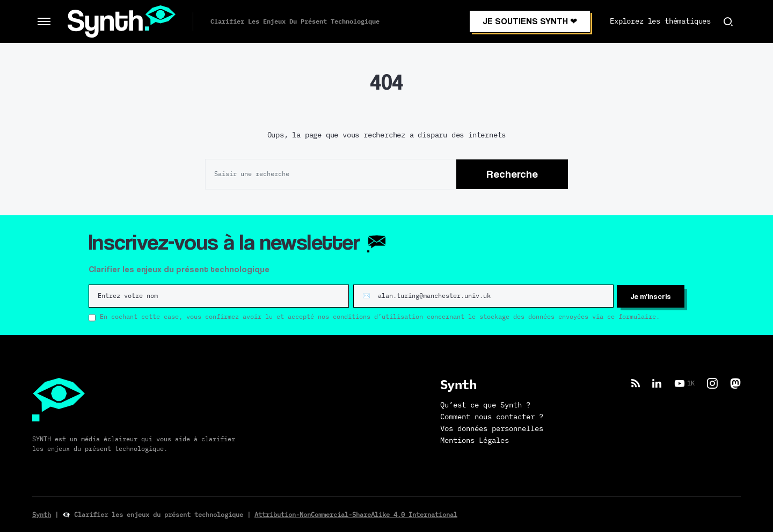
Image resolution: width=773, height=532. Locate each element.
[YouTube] (684, 383)
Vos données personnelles (492, 428)
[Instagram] (712, 383)
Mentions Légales (475, 440)
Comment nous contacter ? (492, 417)
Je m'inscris (651, 296)
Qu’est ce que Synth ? (485, 405)
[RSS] (636, 383)
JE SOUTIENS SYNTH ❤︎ (530, 21)
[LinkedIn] (657, 383)
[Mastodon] (735, 383)
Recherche (512, 174)
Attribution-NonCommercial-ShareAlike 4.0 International (356, 514)
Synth (42, 514)
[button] (44, 21)
